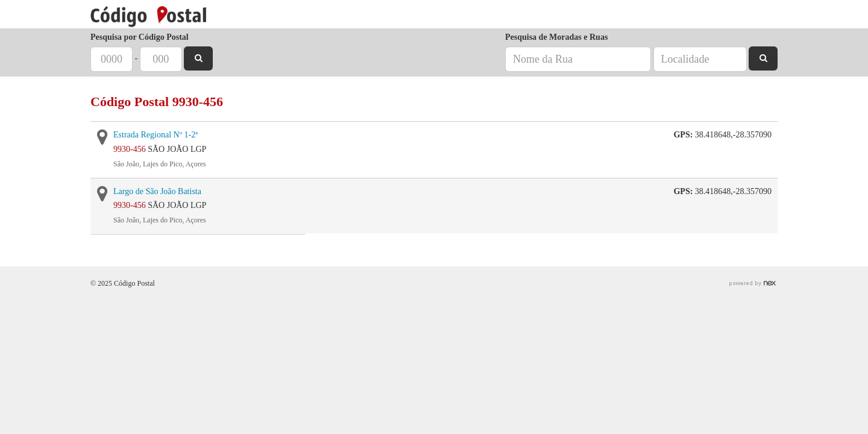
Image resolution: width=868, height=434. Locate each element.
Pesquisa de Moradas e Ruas (556, 37)
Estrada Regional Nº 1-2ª (156, 135)
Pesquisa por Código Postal (140, 37)
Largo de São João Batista (157, 191)
